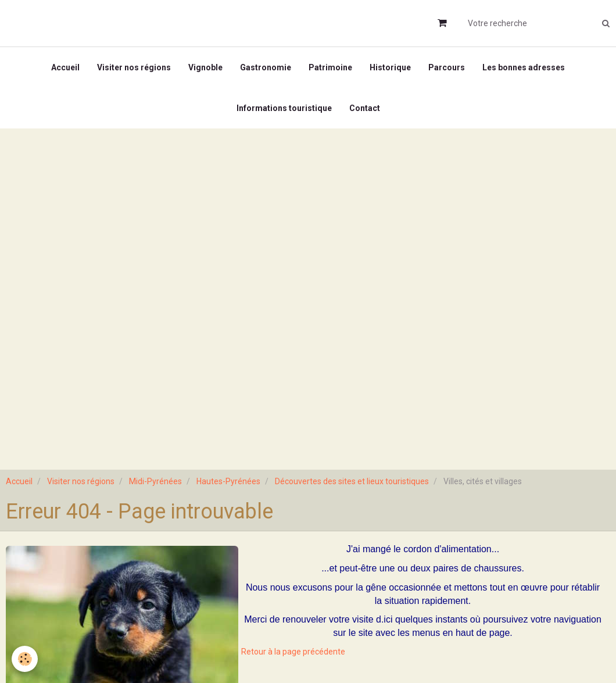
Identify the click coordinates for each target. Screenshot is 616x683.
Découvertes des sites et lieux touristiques (352, 481)
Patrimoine (330, 67)
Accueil (65, 67)
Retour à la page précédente (293, 652)
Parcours (447, 67)
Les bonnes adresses (524, 67)
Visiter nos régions (134, 67)
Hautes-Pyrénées (228, 481)
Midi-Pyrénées (155, 481)
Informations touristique (284, 108)
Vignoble (205, 67)
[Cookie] (25, 659)
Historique (390, 67)
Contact (365, 108)
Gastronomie (266, 67)
